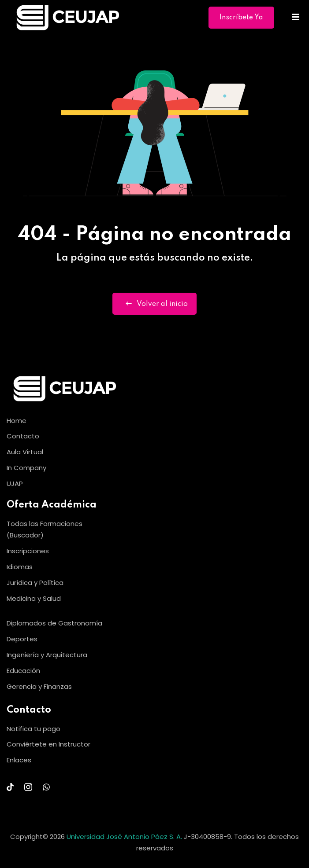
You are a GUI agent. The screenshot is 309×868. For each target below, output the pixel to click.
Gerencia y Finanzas (39, 686)
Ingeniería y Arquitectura (47, 655)
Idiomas (20, 567)
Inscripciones (28, 551)
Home (17, 421)
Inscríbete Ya (241, 18)
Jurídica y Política (35, 583)
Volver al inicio (154, 304)
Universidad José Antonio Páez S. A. (125, 837)
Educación (23, 671)
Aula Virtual (25, 452)
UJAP (15, 484)
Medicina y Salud (34, 598)
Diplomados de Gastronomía (54, 623)
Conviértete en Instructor (48, 744)
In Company (26, 468)
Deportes (22, 639)
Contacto (23, 436)
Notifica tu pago (34, 729)
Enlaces (19, 760)
